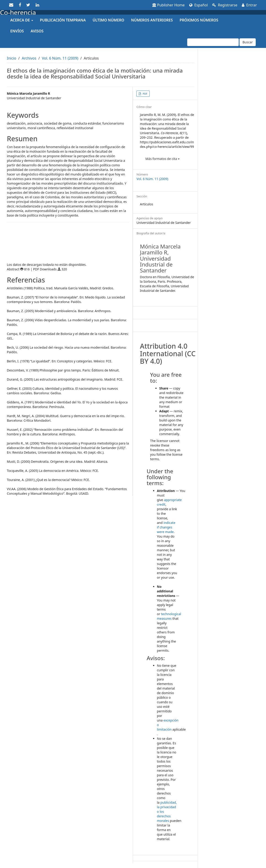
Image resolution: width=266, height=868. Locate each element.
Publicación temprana (63, 20)
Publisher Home (169, 5)
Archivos (29, 58)
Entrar (249, 5)
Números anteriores (152, 20)
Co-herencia (18, 12)
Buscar (248, 42)
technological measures (169, 616)
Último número (108, 20)
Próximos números (199, 20)
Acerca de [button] (22, 20)
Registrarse (225, 5)
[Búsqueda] (213, 42)
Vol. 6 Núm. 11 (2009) (60, 58)
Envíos (17, 31)
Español (198, 5)
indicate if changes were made (166, 527)
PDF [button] (145, 94)
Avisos (37, 31)
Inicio (12, 58)
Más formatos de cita (162, 159)
